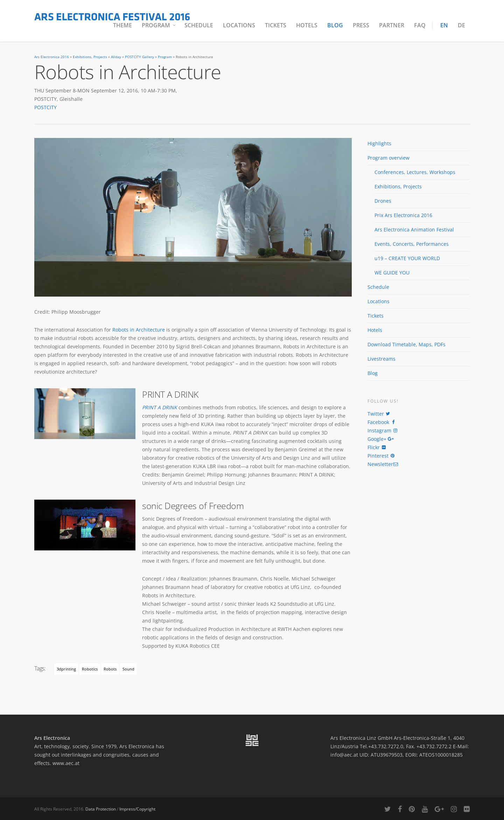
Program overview (388, 158)
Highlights (379, 143)
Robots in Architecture (139, 330)
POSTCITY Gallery (139, 57)
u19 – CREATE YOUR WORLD (407, 258)
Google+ (380, 439)
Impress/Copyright (137, 809)
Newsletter (383, 464)
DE (461, 25)
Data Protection (101, 809)
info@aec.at (344, 755)
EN (444, 25)
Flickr (377, 447)
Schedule (199, 25)
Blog (335, 25)
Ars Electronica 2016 (52, 57)
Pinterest (381, 456)
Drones (383, 201)
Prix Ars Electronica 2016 (403, 215)
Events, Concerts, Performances (412, 244)
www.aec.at (66, 763)
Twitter (379, 414)
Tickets (276, 25)
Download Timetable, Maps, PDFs (407, 344)
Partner (392, 25)
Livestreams (381, 359)
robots (110, 669)
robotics (90, 669)
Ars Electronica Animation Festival (414, 230)
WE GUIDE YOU (392, 273)
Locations (239, 25)
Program (159, 25)
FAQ (420, 25)
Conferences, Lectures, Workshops (415, 172)
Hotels (307, 25)
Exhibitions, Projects (90, 57)
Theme (122, 25)
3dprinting (66, 669)
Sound (128, 669)
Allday (116, 57)
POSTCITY (45, 107)
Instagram (383, 430)
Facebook (382, 422)
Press (361, 25)
